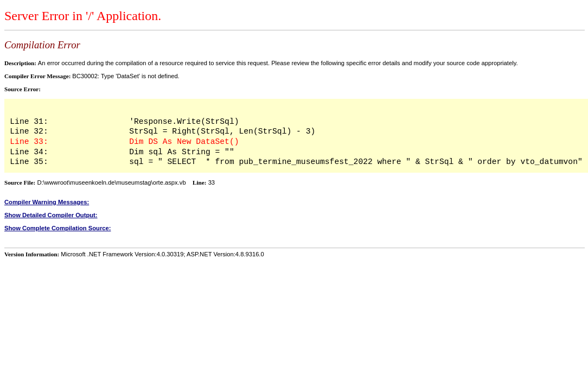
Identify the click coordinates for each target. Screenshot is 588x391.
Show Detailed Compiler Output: (51, 215)
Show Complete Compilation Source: (57, 228)
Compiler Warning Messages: (47, 202)
